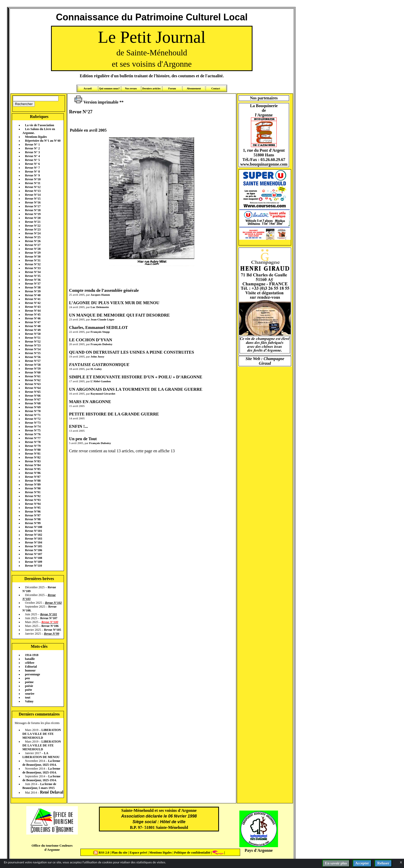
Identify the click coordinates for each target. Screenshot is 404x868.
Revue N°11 (33, 183)
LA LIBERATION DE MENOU (41, 755)
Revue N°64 (33, 388)
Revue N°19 (33, 214)
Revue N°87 (33, 477)
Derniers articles (151, 88)
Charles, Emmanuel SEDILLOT (98, 327)
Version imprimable (96, 102)
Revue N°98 (33, 519)
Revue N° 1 (32, 144)
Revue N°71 (33, 415)
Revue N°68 (33, 403)
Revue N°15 (33, 199)
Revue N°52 (33, 342)
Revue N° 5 (32, 160)
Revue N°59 (33, 369)
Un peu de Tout (83, 439)
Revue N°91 (33, 492)
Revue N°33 (33, 268)
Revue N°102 (33, 535)
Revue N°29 (33, 253)
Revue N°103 (33, 539)
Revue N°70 (33, 411)
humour (30, 670)
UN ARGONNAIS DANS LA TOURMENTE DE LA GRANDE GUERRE (136, 389)
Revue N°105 (33, 546)
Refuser (383, 863)
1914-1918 (32, 655)
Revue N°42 (33, 303)
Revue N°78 (33, 442)
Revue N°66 (33, 396)
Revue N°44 (33, 311)
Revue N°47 (33, 322)
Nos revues (131, 88)
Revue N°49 (33, 330)
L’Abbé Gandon (101, 381)
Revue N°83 (33, 461)
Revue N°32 (33, 264)
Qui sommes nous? (109, 88)
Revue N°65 (33, 392)
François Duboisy (102, 344)
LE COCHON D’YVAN (91, 340)
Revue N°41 (33, 299)
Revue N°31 (33, 260)
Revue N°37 (33, 284)
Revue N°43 (33, 307)
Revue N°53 (33, 345)
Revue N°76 (33, 434)
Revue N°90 (33, 488)
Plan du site (120, 853)
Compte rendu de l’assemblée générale (104, 290)
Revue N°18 (33, 210)
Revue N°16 (33, 202)
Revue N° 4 (32, 156)
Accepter (362, 863)
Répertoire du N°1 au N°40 (43, 141)
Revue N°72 (33, 419)
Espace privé (138, 853)
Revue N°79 (33, 446)
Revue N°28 (33, 249)
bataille (30, 659)
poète (28, 690)
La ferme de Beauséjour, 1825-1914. (41, 763)
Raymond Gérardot (103, 394)
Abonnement (194, 88)
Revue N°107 (33, 554)
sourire (30, 694)
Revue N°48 (33, 326)
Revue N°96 (33, 512)
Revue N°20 (33, 218)
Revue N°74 (33, 427)
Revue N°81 (33, 454)
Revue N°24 (33, 233)
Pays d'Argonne (259, 850)
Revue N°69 (33, 407)
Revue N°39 (33, 291)
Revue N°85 (33, 469)
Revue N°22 (33, 226)
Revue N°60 (33, 372)
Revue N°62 (33, 380)
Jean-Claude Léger (103, 319)
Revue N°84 (33, 465)
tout (28, 697)
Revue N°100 (33, 527)
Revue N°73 (33, 423)
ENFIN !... (78, 426)
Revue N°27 (33, 245)
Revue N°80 (33, 450)
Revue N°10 (33, 179)
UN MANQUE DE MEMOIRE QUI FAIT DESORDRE (119, 315)
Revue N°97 (33, 515)
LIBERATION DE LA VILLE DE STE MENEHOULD (42, 734)
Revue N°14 (33, 195)
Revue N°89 (33, 484)
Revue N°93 (33, 500)
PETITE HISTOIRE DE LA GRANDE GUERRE (114, 414)
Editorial (31, 667)
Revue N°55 (33, 353)
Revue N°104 (33, 542)
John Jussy (98, 356)
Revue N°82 (33, 457)
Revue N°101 (33, 531)
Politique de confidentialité (192, 853)
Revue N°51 (33, 338)
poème (29, 682)
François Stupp (100, 332)
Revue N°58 (33, 365)
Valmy (29, 701)
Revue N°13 (33, 191)
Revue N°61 (33, 376)
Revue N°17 (33, 206)
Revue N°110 (33, 566)
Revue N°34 (33, 272)
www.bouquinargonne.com (264, 164)
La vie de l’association (40, 125)
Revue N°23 (33, 229)
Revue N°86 (33, 473)
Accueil (88, 88)
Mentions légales (36, 137)
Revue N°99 (33, 523)
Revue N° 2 (32, 148)
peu (27, 678)
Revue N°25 (33, 237)
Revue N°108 (33, 558)
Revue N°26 (33, 241)
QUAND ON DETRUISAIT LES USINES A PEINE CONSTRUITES (132, 352)
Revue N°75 (33, 430)
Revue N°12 (33, 187)
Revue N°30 (33, 257)
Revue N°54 (33, 349)
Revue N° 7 (32, 168)
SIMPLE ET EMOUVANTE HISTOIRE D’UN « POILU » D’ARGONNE (136, 377)
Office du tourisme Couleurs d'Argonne (52, 848)
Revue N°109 (33, 562)
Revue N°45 (33, 314)
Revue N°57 (33, 361)
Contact (216, 88)
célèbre (30, 663)
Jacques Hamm (100, 295)
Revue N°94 (33, 504)
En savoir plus (336, 863)
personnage (33, 674)
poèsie (29, 686)
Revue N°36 (33, 280)
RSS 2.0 (102, 853)
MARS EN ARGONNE (90, 402)
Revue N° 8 (32, 172)
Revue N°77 (33, 438)
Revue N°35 (33, 276)
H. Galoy (96, 369)
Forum (172, 88)
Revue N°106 (33, 550)
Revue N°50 (33, 334)
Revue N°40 (33, 295)
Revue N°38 (33, 287)
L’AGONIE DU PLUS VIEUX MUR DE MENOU (114, 303)
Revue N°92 (33, 496)
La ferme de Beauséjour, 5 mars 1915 (39, 786)
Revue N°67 (33, 399)
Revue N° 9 (32, 175)
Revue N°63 (33, 384)
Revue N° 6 (32, 164)
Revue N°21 (33, 222)
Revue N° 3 (32, 152)
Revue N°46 (33, 318)
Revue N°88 (33, 481)
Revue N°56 (33, 357)
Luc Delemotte (100, 307)
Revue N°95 (33, 508)
